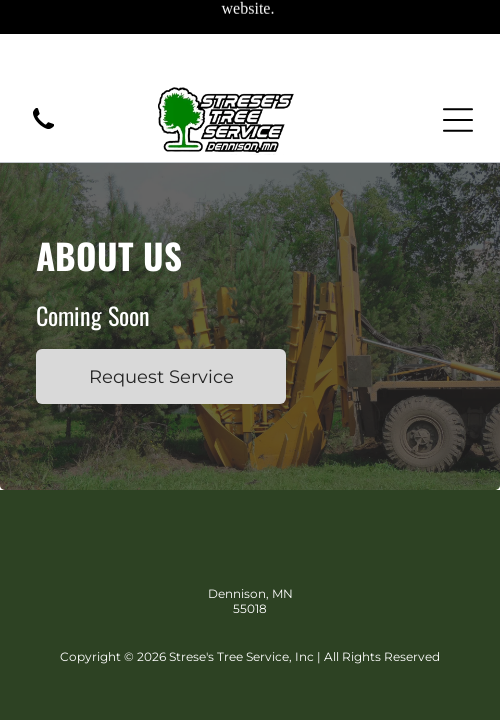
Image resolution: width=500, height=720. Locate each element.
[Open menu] (458, 120)
